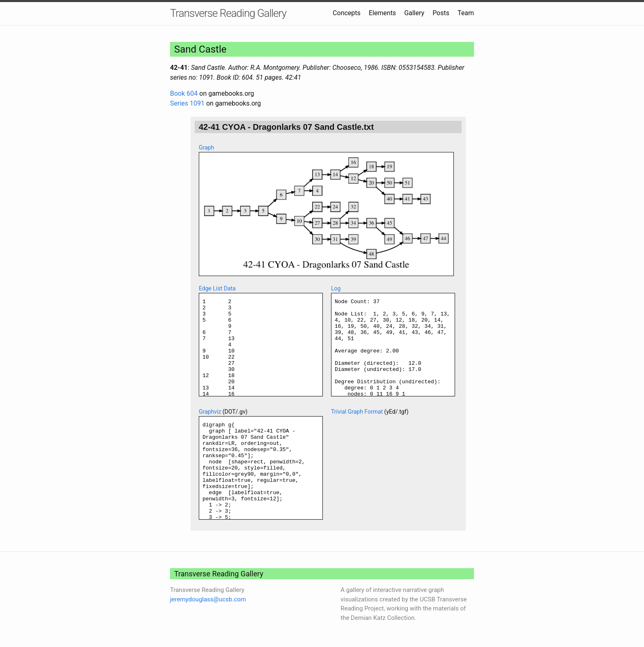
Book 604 (184, 93)
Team (466, 13)
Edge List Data (217, 288)
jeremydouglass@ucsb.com (208, 599)
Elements (382, 13)
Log (336, 288)
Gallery (414, 13)
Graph (206, 147)
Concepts (347, 13)
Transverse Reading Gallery (228, 13)
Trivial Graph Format (357, 412)
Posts (441, 13)
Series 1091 (187, 103)
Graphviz (210, 412)
